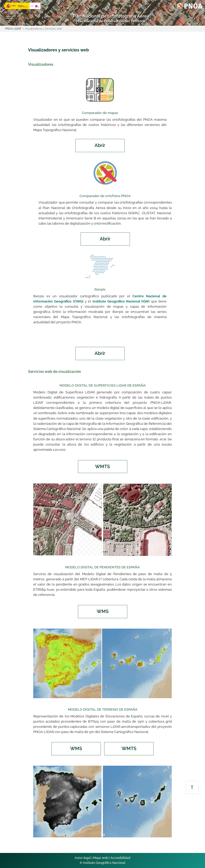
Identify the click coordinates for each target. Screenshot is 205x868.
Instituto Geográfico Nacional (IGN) (121, 301)
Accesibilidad (120, 858)
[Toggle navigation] (9, 19)
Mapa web (101, 858)
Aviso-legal (83, 858)
